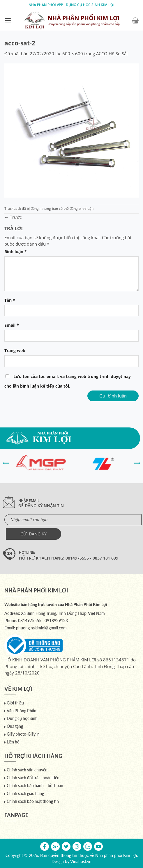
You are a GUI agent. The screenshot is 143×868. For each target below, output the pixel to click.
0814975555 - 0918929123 (43, 621)
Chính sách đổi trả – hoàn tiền (33, 778)
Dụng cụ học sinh (22, 718)
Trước (13, 217)
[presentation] (6, 463)
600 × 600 (73, 54)
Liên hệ (13, 742)
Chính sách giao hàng (25, 793)
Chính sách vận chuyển (27, 770)
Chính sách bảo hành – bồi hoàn (35, 786)
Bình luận (16, 252)
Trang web (15, 351)
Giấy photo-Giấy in (23, 734)
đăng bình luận (82, 208)
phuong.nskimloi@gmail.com (41, 628)
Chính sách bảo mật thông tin (33, 801)
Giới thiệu (15, 703)
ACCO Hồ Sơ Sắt (112, 54)
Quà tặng (15, 726)
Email (12, 325)
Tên (10, 300)
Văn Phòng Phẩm (22, 711)
